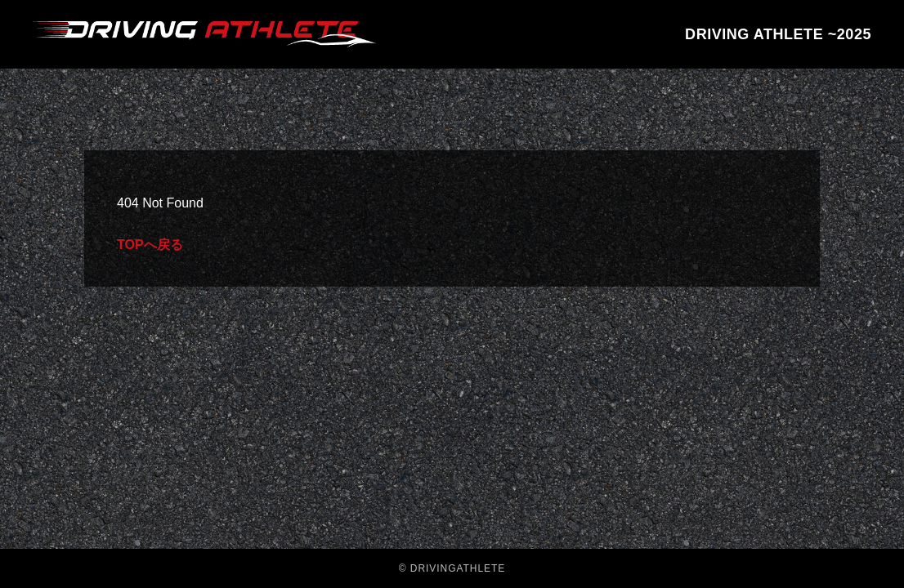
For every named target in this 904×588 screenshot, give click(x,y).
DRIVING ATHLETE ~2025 (778, 34)
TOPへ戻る (150, 245)
